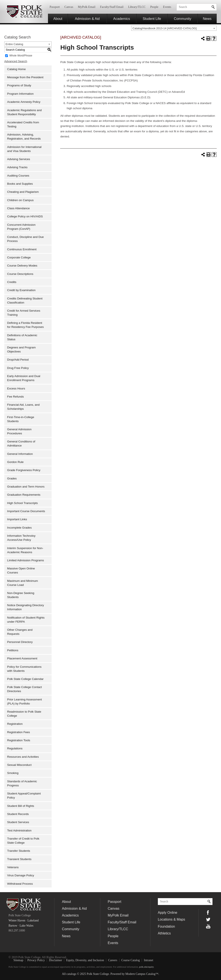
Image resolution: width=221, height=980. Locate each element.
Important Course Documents (26, 511)
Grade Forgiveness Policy (24, 470)
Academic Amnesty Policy (24, 102)
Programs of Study (19, 85)
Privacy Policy (36, 960)
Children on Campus (20, 200)
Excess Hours (16, 388)
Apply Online (168, 912)
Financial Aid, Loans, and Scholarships (23, 407)
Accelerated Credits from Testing (23, 124)
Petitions (13, 650)
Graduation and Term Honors (26, 487)
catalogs (71, 974)
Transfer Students (19, 851)
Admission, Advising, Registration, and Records (24, 137)
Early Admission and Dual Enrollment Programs (24, 378)
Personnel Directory (20, 642)
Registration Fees (19, 732)
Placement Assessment (22, 658)
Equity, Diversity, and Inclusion (85, 960)
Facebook (208, 912)
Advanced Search (16, 61)
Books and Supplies (20, 184)
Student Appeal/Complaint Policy (24, 796)
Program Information (20, 94)
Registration (15, 724)
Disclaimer (55, 960)
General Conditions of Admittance (21, 444)
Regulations (15, 748)
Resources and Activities (23, 757)
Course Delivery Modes (22, 266)
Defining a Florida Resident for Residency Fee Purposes (26, 325)
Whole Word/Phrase (21, 55)
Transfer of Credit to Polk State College (23, 841)
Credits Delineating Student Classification (25, 301)
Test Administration (19, 830)
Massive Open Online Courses (21, 570)
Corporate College (19, 257)
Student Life (152, 19)
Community (182, 19)
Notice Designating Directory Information (26, 607)
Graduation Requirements (24, 495)
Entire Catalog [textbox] (14, 44)
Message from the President (25, 77)
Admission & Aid (87, 19)
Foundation (166, 926)
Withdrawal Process (20, 884)
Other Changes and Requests (20, 632)
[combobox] (174, 28)
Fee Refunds (16, 397)
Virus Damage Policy (21, 875)
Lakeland (33, 920)
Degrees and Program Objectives (22, 349)
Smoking (13, 773)
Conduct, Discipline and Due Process (26, 239)
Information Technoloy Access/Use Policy (21, 538)
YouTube (208, 926)
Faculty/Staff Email (112, 7)
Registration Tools (19, 740)
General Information (20, 454)
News (207, 19)
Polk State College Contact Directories (25, 689)
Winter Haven (17, 920)
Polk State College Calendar (25, 679)
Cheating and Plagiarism (23, 192)
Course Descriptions (20, 274)
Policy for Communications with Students (24, 669)
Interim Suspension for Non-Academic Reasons (25, 550)
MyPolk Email (87, 7)
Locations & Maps (172, 919)
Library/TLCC (137, 7)
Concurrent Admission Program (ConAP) (21, 227)
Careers (113, 960)
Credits (12, 282)
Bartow (13, 926)
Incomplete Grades (20, 528)
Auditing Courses (18, 176)
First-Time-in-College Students (21, 419)
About (58, 19)
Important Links (17, 519)
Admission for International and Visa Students (24, 149)
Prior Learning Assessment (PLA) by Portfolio (25, 701)
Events (167, 7)
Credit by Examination (21, 290)
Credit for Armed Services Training (24, 313)
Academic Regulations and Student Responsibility (25, 112)
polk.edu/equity (146, 967)
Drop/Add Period (18, 360)
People (154, 7)
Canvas (69, 7)
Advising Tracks (17, 167)
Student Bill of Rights (21, 806)
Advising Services (19, 159)
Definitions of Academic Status (22, 337)
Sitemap (18, 960)
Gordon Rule (15, 462)
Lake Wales (27, 926)
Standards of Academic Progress (22, 783)
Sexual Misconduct (19, 765)
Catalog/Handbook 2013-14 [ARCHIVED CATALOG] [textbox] (165, 28)
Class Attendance (19, 208)
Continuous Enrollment (22, 249)
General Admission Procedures (19, 431)
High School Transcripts (23, 503)
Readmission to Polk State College (24, 714)
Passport (55, 7)
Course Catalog (131, 960)
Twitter (208, 920)
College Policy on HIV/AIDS (25, 216)
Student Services (18, 822)
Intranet (149, 960)
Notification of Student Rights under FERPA (26, 620)
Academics (122, 19)
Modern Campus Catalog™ (142, 974)
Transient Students (19, 859)
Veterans (13, 867)
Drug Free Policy (18, 368)
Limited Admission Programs (26, 560)
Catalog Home (17, 69)
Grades (12, 478)
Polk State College (24, 12)
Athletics (164, 933)
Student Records (18, 814)
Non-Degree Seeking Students (21, 595)
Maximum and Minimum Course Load (23, 583)
